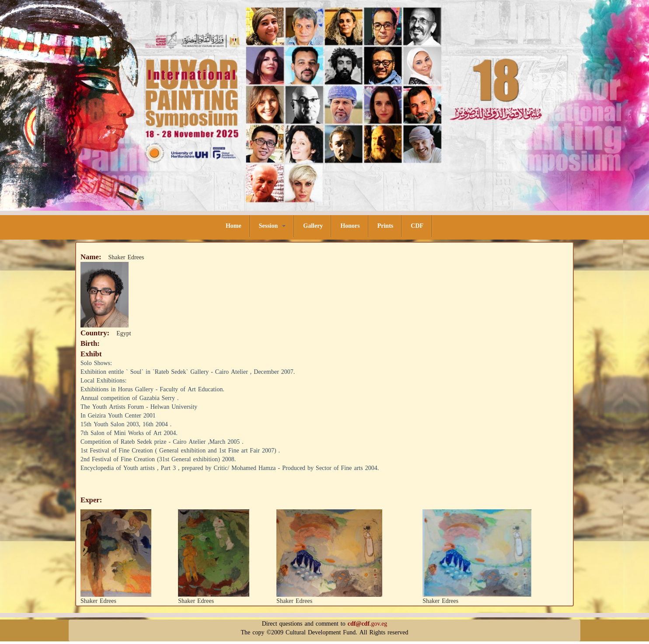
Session (272, 226)
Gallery (313, 226)
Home (234, 226)
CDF (417, 226)
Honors (350, 226)
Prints (386, 226)
